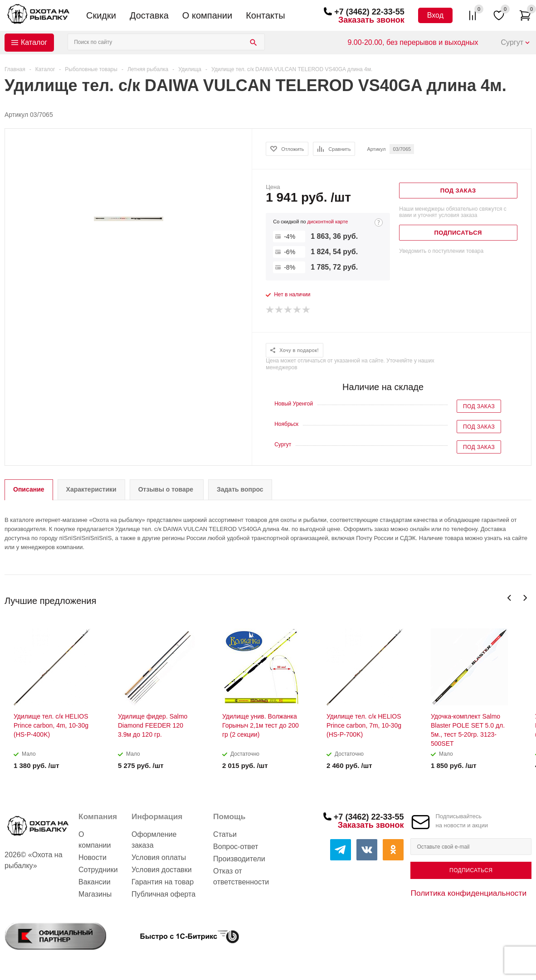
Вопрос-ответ (236, 847)
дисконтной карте (328, 222)
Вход (435, 15)
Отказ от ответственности (241, 876)
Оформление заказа (154, 840)
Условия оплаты (159, 857)
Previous (509, 598)
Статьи (225, 834)
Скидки (101, 15)
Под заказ (479, 406)
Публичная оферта (163, 894)
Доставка (149, 15)
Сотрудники (98, 870)
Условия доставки (162, 870)
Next (525, 598)
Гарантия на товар (163, 882)
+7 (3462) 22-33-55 (369, 12)
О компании (207, 15)
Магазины (95, 894)
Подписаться (471, 870)
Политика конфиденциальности (468, 893)
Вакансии (95, 882)
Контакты (265, 15)
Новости (93, 857)
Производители (239, 859)
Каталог (34, 42)
